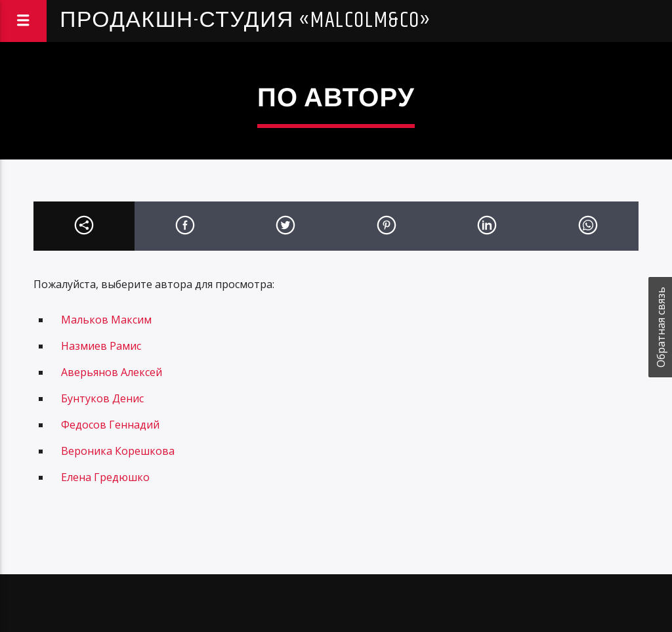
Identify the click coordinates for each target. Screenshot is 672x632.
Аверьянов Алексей (112, 372)
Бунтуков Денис (102, 398)
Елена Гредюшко (105, 477)
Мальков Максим (106, 320)
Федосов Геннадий (110, 425)
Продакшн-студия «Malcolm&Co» (245, 21)
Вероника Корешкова (118, 451)
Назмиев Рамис (101, 346)
